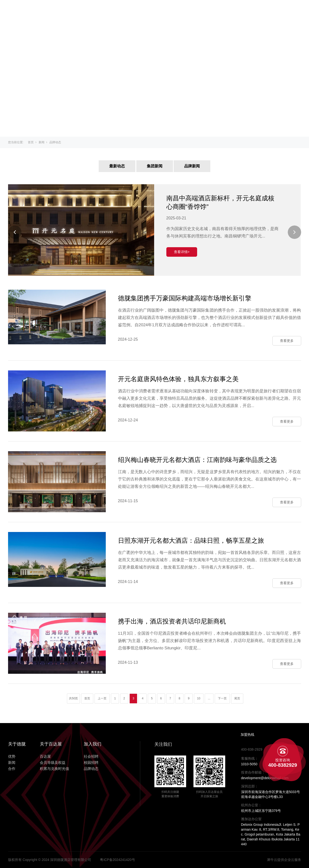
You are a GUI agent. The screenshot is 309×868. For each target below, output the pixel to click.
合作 (228, 10)
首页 (31, 142)
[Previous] (15, 232)
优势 (190, 10)
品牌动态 (55, 142)
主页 (103, 10)
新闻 (209, 10)
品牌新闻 (192, 166)
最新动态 (117, 166)
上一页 (102, 698)
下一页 (222, 698)
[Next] (294, 232)
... (209, 698)
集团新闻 (155, 166)
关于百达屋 (130, 10)
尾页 (237, 698)
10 (199, 698)
